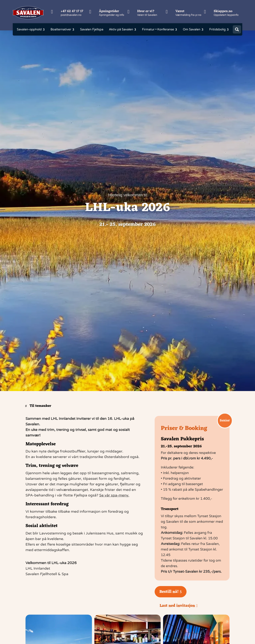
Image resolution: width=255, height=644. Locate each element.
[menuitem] (31, 29)
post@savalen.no (71, 15)
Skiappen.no (223, 11)
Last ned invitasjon (177, 606)
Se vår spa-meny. (114, 495)
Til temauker (40, 406)
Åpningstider (109, 11)
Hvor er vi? (146, 11)
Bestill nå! (169, 592)
